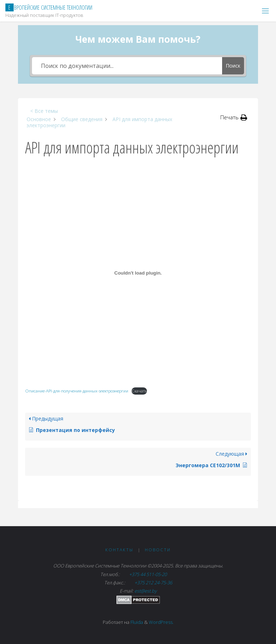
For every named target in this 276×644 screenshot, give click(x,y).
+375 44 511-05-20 (148, 574)
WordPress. (161, 622)
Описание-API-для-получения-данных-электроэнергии (77, 391)
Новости (158, 550)
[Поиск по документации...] (127, 66)
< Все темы (44, 111)
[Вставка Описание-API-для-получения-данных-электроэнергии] (138, 273)
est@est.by (146, 591)
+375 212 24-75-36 (153, 583)
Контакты (119, 550)
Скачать (139, 391)
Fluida (136, 622)
